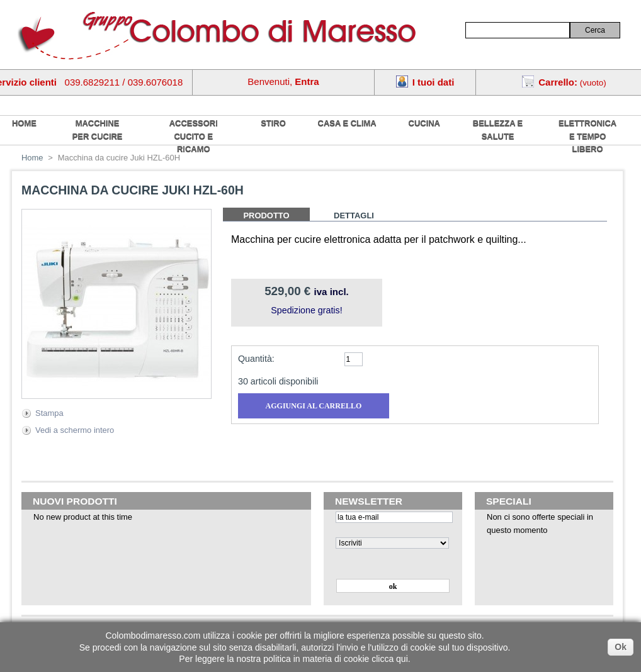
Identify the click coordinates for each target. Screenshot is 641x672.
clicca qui (390, 659)
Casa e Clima (347, 123)
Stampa (49, 413)
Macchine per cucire (98, 130)
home (24, 123)
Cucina (424, 123)
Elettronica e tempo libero (587, 136)
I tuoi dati (434, 82)
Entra (307, 81)
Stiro (273, 123)
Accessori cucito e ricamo (194, 136)
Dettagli (354, 216)
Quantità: (256, 359)
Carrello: (558, 82)
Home (32, 158)
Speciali (509, 501)
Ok (621, 647)
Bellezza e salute (498, 130)
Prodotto (266, 216)
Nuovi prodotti (75, 501)
